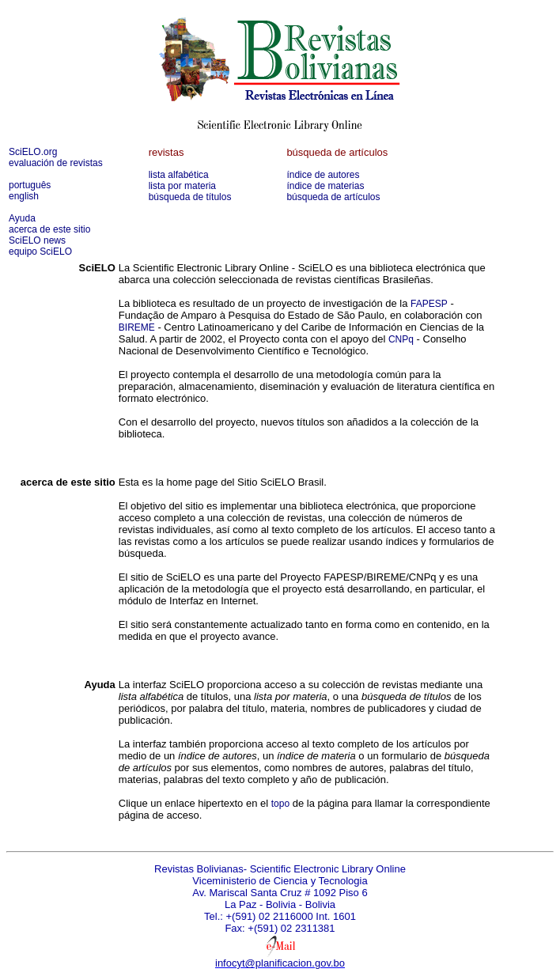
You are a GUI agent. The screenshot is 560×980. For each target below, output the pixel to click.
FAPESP (429, 304)
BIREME (137, 327)
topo (280, 804)
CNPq (401, 339)
